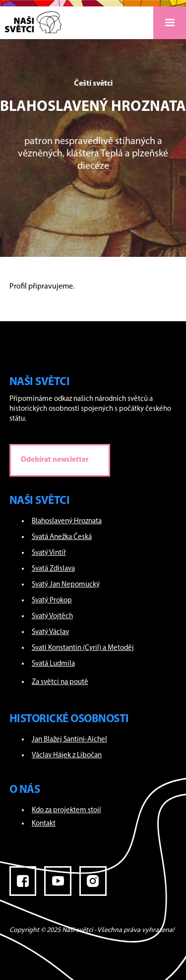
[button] (170, 23)
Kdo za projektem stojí (66, 810)
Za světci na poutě (60, 682)
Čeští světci (93, 84)
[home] (31, 20)
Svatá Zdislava (53, 569)
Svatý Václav (50, 632)
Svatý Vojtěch (52, 616)
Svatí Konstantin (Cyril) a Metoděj (83, 648)
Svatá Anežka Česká (62, 537)
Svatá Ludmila (53, 664)
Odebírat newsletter (55, 460)
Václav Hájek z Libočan (67, 756)
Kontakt (44, 824)
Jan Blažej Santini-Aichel (69, 740)
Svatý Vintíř (49, 553)
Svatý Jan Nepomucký (66, 585)
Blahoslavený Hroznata (67, 521)
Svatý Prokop (52, 601)
